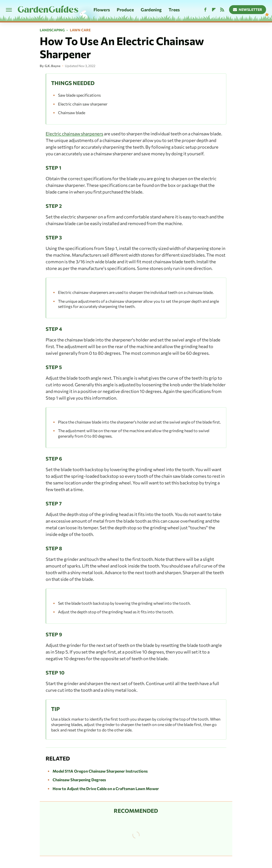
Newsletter (248, 9)
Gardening (151, 10)
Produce (125, 10)
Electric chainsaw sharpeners (74, 134)
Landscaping (52, 30)
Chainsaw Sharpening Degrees (79, 780)
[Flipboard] (214, 10)
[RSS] (222, 10)
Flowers (102, 10)
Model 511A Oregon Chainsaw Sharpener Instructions (100, 771)
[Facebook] (205, 10)
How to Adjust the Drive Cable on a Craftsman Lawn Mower (106, 788)
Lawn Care (80, 30)
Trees (174, 10)
